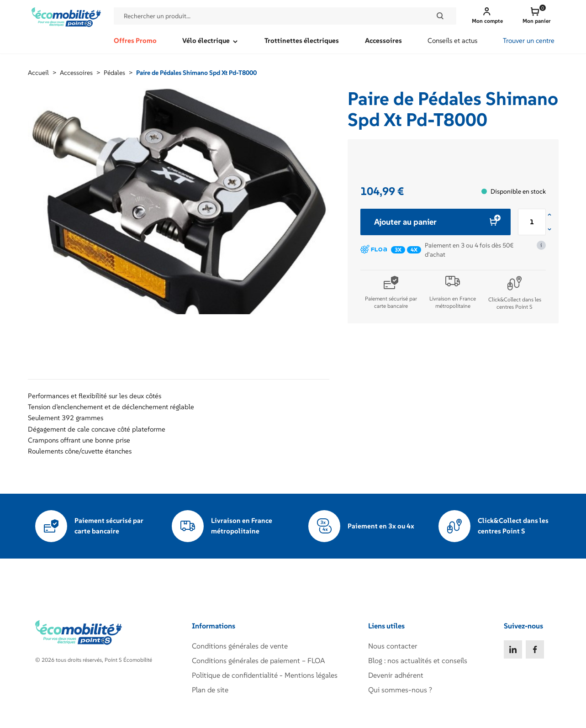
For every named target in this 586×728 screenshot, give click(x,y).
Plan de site (210, 690)
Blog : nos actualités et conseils (418, 660)
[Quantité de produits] (532, 222)
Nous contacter (393, 646)
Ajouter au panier (436, 222)
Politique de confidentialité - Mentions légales (265, 675)
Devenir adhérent (396, 675)
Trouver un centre (529, 40)
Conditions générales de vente (240, 646)
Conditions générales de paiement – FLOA (259, 660)
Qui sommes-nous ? (400, 690)
